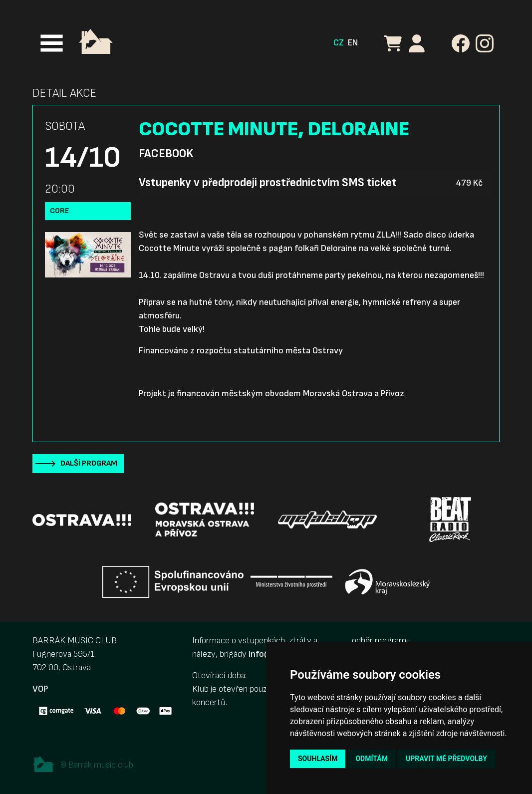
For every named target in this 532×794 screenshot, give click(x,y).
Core (59, 211)
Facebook (166, 154)
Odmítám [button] (372, 759)
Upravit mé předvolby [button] (446, 759)
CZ (339, 43)
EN (353, 43)
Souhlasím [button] (318, 759)
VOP (40, 689)
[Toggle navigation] (52, 43)
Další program (89, 463)
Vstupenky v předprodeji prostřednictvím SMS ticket (268, 183)
